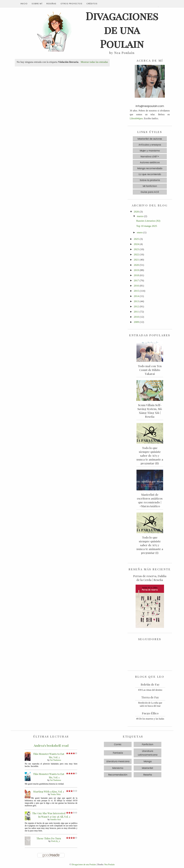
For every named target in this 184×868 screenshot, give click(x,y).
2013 (136, 301)
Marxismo (118, 768)
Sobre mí (37, 4)
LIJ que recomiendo (150, 174)
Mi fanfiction (150, 186)
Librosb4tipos (136, 118)
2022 (136, 254)
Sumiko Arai (56, 819)
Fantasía (118, 753)
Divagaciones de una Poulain (84, 864)
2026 (136, 212)
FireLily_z (55, 841)
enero (140, 232)
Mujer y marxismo (150, 151)
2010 (136, 317)
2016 (136, 286)
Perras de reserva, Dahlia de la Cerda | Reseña (150, 578)
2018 (136, 275)
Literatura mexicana (118, 761)
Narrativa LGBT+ (150, 157)
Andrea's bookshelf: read (51, 745)
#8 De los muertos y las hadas (150, 719)
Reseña (148, 775)
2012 (136, 306)
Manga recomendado (150, 168)
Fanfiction (148, 744)
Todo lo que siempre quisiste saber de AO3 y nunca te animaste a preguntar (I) (150, 545)
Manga (148, 761)
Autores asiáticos (150, 162)
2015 (136, 291)
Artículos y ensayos (150, 145)
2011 (136, 312)
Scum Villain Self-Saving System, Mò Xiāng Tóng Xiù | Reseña (150, 411)
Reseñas (51, 4)
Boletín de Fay (150, 684)
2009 (136, 322)
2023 (136, 249)
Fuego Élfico (150, 713)
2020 (136, 265)
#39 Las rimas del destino (150, 690)
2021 (136, 260)
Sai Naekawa (56, 760)
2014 (136, 296)
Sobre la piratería (150, 180)
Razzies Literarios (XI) (148, 221)
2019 (136, 270)
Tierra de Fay (150, 697)
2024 (136, 244)
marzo (140, 216)
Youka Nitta (56, 794)
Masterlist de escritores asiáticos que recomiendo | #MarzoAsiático (150, 500)
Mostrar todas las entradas (94, 62)
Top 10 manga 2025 (147, 226)
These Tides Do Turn (49, 838)
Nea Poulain (109, 864)
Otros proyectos (71, 4)
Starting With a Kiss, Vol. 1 (49, 791)
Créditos (92, 4)
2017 (136, 280)
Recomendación (118, 775)
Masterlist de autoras (150, 139)
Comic (118, 744)
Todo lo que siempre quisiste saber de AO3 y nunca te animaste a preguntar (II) (150, 455)
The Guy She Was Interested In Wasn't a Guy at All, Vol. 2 (51, 815)
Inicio (24, 4)
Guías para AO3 (150, 192)
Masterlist (148, 768)
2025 (136, 239)
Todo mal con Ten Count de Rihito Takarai (150, 370)
